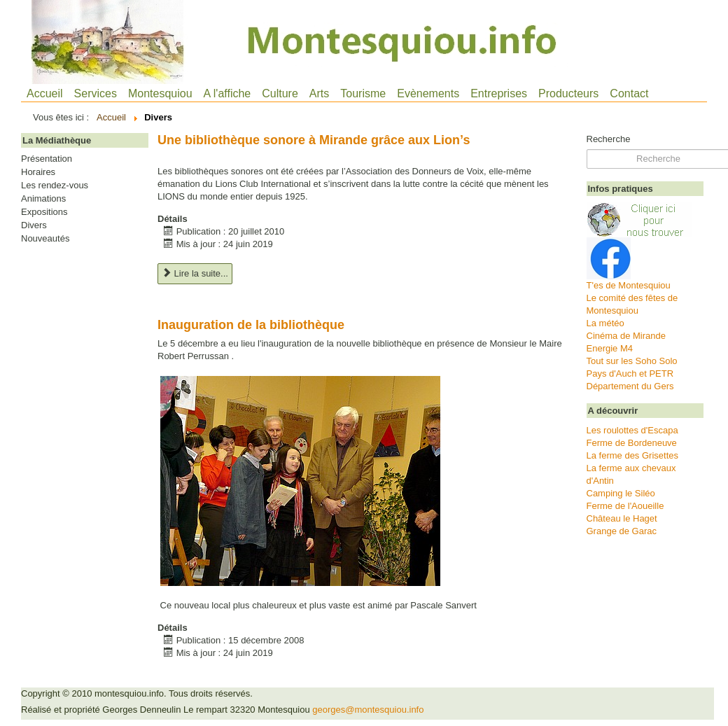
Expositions (44, 212)
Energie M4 (610, 348)
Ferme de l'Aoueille (625, 506)
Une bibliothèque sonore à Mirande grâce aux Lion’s (314, 140)
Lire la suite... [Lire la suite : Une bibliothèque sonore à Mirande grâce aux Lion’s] (195, 273)
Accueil (45, 93)
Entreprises (499, 93)
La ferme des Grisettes (633, 455)
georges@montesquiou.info (368, 710)
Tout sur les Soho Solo (632, 361)
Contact (629, 93)
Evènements (428, 93)
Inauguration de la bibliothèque (251, 325)
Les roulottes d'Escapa (632, 430)
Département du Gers (630, 386)
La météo (605, 323)
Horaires (38, 172)
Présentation (47, 159)
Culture (280, 93)
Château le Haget (622, 518)
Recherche (609, 139)
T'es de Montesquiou (629, 285)
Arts (319, 93)
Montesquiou (160, 93)
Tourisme (363, 93)
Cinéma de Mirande (626, 336)
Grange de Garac (622, 531)
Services (96, 93)
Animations (43, 199)
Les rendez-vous (55, 186)
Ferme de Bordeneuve (632, 443)
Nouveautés (45, 239)
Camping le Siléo (621, 493)
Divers (34, 225)
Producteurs (568, 93)
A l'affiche (227, 93)
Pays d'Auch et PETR (630, 374)
